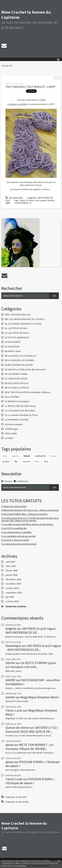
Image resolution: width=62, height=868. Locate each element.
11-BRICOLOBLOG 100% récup (20, 406)
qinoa (9, 745)
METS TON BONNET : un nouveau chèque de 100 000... (29, 747)
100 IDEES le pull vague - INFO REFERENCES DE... (31, 631)
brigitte (11, 629)
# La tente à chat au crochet (15, 540)
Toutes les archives (16, 607)
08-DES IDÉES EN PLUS (17, 383)
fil (27, 200)
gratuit (6, 461)
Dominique (13, 646)
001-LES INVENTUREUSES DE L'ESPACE (25, 319)
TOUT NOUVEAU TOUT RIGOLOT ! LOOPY (30, 87)
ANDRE (10, 680)
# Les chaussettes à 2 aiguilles (16, 532)
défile (8, 203)
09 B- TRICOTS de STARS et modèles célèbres (28, 392)
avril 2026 (10, 562)
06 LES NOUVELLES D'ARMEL (20, 360)
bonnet (54, 456)
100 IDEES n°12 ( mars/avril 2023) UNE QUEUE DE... (32, 730)
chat (5, 456)
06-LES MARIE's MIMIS (16, 374)
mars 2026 (11, 566)
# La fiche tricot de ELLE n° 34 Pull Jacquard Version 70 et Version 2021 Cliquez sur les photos (30, 519)
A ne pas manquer (14, 424)
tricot (27, 456)
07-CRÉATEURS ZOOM (16, 379)
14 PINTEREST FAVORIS (17, 420)
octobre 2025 (12, 588)
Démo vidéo (11, 433)
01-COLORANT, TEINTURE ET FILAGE (23, 324)
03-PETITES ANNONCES (17, 337)
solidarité (40, 456)
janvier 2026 (11, 575)
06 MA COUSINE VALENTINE (19, 365)
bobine (51, 200)
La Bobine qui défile (17, 104)
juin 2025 (10, 597)
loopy (22, 200)
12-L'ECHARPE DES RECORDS (20, 411)
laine (37, 461)
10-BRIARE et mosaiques (17, 401)
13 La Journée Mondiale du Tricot (21, 415)
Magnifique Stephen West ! (40, 697)
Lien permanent (14, 198)
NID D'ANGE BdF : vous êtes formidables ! (33, 682)
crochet (26, 461)
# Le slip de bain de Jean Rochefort (19, 544)
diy (16, 461)
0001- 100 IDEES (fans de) (18, 315)
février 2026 (12, 571)
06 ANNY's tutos (13, 351)
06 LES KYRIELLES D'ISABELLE (21, 356)
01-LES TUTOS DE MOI (16, 328)
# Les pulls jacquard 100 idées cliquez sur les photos (27, 524)
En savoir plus (21, 866)
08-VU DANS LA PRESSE (17, 388)
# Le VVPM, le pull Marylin (14, 528)
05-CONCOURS (12, 347)
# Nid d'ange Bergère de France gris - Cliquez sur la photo (30, 510)
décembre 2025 (13, 579)
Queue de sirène (17, 728)
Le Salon (9, 438)
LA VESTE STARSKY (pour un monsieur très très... (31, 665)
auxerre (43, 200)
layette (15, 456)
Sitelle (10, 663)
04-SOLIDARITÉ (13, 342)
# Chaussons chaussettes (14, 506)
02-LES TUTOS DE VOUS (17, 333)
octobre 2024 (12, 601)
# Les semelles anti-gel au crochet (18, 536)
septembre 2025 (14, 593)
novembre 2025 (13, 584)
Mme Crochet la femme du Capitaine (26, 15)
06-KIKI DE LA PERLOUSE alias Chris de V (25, 369)
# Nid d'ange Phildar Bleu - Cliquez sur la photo (24, 514)
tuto (46, 461)
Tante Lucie (14, 710)
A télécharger (12, 429)
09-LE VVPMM (12, 397)
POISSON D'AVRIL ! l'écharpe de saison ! (33, 764)
